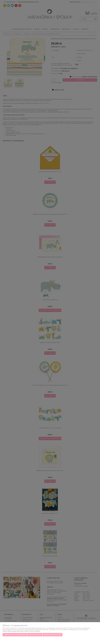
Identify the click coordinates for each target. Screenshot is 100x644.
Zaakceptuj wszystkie (53, 635)
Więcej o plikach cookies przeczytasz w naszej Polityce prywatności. (21, 631)
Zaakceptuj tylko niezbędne (15, 635)
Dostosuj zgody (35, 635)
